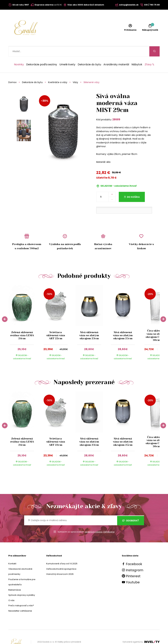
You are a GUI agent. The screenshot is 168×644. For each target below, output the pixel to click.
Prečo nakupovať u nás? (21, 595)
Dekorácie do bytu (89, 54)
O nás (11, 590)
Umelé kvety (67, 54)
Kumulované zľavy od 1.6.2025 (62, 553)
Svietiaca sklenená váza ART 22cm (56, 325)
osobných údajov (94, 522)
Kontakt (12, 553)
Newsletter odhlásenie (20, 601)
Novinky (19, 54)
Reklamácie (15, 580)
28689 (116, 109)
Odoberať (131, 510)
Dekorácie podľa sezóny (42, 54)
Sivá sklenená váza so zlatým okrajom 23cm (89, 325)
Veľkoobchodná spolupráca (61, 559)
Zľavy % (149, 54)
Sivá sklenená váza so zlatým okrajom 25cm (123, 325)
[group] (25, 314)
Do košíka (133, 187)
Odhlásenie (109, 522)
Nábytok (137, 54)
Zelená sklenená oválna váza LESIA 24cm (22, 325)
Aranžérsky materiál (116, 54)
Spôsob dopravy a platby (22, 585)
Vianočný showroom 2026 (60, 564)
